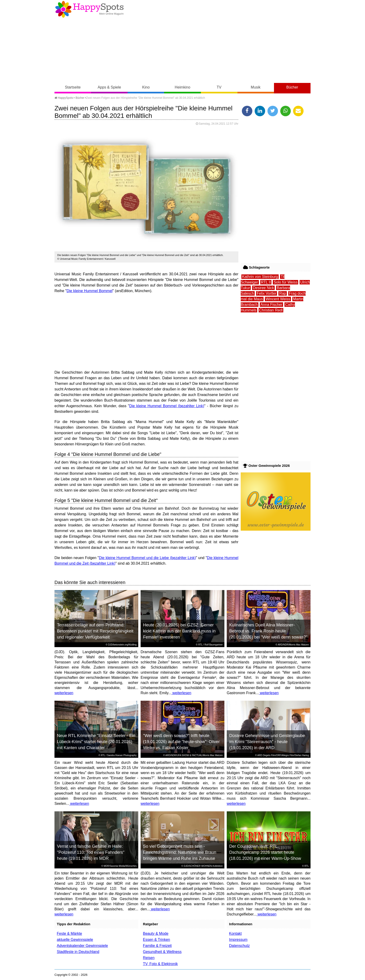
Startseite (73, 87)
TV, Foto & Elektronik (160, 964)
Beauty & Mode (156, 934)
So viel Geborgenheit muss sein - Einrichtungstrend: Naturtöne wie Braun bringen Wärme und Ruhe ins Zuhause (180, 852)
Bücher (292, 87)
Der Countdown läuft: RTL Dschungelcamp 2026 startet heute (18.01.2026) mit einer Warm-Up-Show (265, 852)
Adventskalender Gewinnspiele (82, 946)
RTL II (266, 282)
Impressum (238, 940)
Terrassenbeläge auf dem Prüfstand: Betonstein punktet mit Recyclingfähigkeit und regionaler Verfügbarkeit (95, 631)
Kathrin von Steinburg (260, 277)
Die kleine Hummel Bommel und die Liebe (134, 558)
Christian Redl (271, 310)
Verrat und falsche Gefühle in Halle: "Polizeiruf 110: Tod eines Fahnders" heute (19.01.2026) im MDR (91, 852)
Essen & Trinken (157, 940)
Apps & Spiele (109, 87)
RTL (200, 645)
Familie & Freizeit (157, 946)
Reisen (149, 958)
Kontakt (235, 934)
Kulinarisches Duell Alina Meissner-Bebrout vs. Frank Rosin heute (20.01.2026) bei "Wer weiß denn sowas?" (268, 631)
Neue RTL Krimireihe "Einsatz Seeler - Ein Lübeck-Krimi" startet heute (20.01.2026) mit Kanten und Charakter (96, 742)
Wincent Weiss (278, 299)
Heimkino (183, 87)
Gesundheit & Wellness (162, 952)
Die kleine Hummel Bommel (90, 291)
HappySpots (64, 98)
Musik (256, 87)
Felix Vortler (267, 293)
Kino (146, 87)
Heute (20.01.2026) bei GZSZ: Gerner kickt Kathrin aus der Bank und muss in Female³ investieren (179, 631)
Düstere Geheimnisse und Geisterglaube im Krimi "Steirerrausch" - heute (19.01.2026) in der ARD (267, 742)
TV (219, 87)
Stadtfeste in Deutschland (78, 952)
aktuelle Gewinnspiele (75, 940)
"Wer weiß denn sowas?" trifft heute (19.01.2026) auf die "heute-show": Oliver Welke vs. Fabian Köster (181, 742)
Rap (282, 293)
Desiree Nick (263, 288)
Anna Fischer (271, 305)
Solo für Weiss (286, 282)
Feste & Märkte (69, 934)
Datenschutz (239, 946)
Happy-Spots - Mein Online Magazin (89, 9)
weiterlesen (64, 693)
